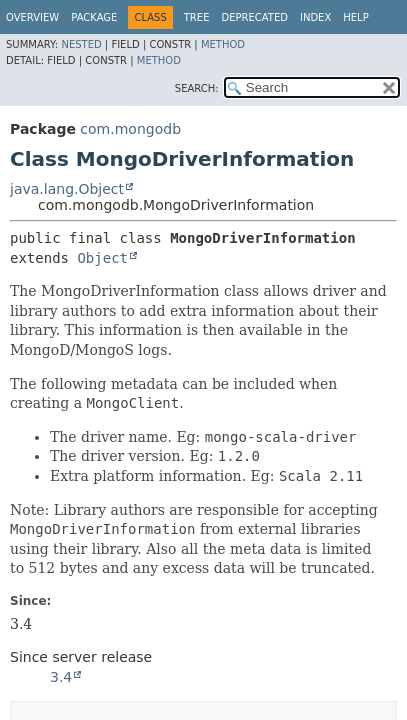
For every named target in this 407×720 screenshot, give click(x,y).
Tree (197, 17)
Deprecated (254, 17)
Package (94, 17)
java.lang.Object (67, 189)
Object (102, 258)
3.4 (61, 677)
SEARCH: (197, 88)
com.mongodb (130, 129)
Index (315, 17)
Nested (81, 44)
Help (355, 17)
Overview (32, 17)
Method (223, 44)
